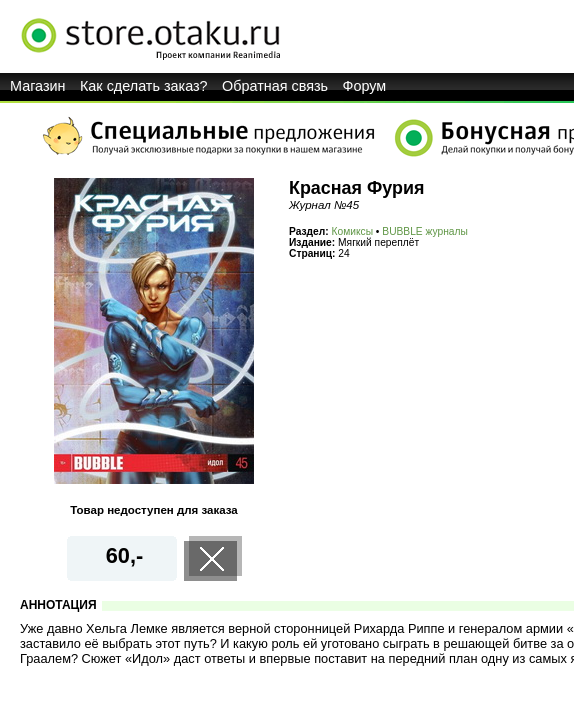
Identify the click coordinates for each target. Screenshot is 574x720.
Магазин (38, 86)
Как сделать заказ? (144, 86)
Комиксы (352, 231)
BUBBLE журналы (425, 231)
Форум (365, 86)
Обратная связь (275, 86)
